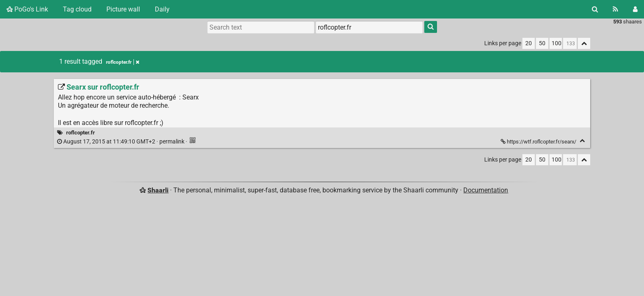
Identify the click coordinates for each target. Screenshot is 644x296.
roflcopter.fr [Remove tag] (123, 62)
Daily (162, 9)
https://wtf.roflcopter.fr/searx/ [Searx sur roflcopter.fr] (539, 142)
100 (557, 43)
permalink (121, 142)
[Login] (635, 9)
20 (529, 43)
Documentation (486, 190)
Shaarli (158, 190)
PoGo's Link (27, 9)
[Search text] (261, 27)
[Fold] (582, 141)
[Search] (595, 9)
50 (542, 43)
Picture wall (123, 9)
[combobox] (369, 27)
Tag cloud (77, 9)
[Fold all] (584, 43)
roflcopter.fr (80, 133)
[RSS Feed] (615, 9)
